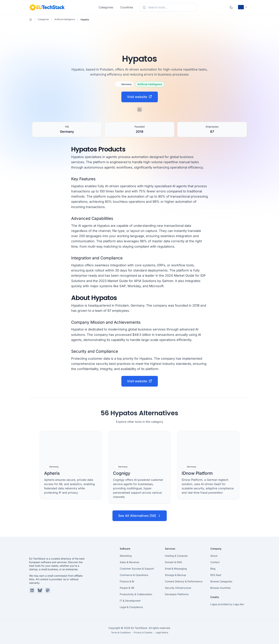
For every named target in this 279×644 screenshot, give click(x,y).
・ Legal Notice (160, 633)
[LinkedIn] (139, 110)
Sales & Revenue (129, 562)
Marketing (126, 556)
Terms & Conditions (121, 633)
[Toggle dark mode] (231, 7)
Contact (215, 562)
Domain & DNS (173, 562)
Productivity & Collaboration (136, 594)
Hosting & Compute (176, 556)
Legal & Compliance (131, 607)
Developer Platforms (177, 594)
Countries (127, 7)
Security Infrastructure (178, 588)
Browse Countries (220, 588)
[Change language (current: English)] (243, 7)
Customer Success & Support (137, 569)
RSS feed (216, 575)
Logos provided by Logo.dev (227, 604)
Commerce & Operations (134, 575)
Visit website (140, 97)
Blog (213, 569)
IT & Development (130, 601)
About (214, 556)
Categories (106, 7)
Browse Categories (221, 581)
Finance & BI (127, 581)
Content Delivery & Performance (184, 581)
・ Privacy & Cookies (142, 633)
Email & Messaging (176, 569)
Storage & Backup (176, 575)
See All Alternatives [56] (140, 516)
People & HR (127, 588)
